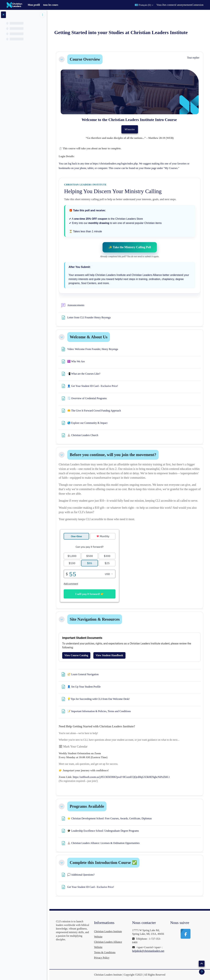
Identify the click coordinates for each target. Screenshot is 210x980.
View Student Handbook (109, 655)
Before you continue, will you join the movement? (113, 455)
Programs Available (87, 806)
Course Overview (85, 59)
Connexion (198, 5)
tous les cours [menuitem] (51, 5)
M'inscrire (130, 129)
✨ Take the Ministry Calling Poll (130, 247)
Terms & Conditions (105, 952)
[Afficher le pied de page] (202, 972)
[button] (144, 5)
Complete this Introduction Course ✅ (103, 863)
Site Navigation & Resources (95, 619)
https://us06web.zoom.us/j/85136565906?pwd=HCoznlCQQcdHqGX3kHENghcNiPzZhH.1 (121, 777)
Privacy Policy (102, 958)
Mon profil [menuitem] (34, 5)
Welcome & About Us (89, 337)
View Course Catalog (76, 655)
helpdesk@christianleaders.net (148, 951)
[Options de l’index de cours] (42, 15)
